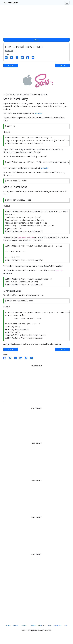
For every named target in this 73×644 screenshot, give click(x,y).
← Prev (11, 65)
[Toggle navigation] (67, 3)
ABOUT (16, 632)
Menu (36, 40)
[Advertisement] (36, 23)
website (38, 113)
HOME (8, 632)
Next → (62, 65)
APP (66, 632)
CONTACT (42, 632)
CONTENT (58, 632)
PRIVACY (24, 632)
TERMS (33, 632)
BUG (50, 632)
